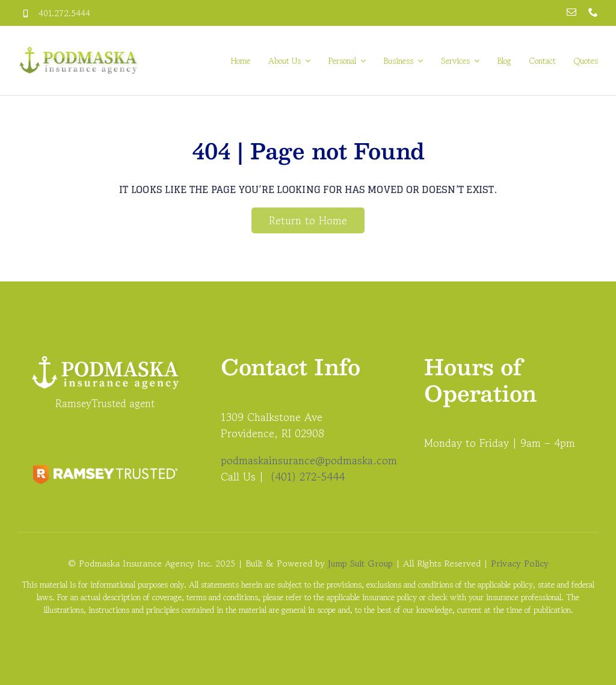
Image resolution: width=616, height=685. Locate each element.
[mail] (571, 12)
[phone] (593, 12)
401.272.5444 (64, 13)
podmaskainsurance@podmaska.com (309, 460)
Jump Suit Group (360, 563)
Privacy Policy (520, 563)
